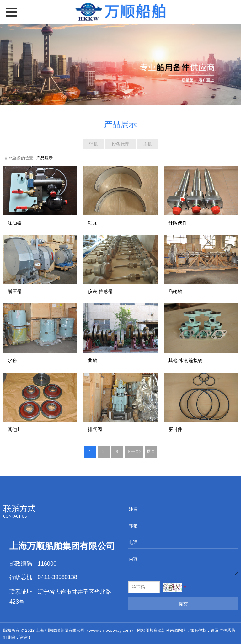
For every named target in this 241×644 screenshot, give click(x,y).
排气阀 (95, 429)
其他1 (14, 429)
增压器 (15, 291)
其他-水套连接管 (185, 360)
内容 (133, 559)
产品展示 (45, 158)
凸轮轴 (175, 291)
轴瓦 (93, 223)
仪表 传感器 (100, 291)
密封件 (175, 429)
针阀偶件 (178, 223)
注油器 (15, 223)
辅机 (94, 144)
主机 (147, 144)
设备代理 (120, 144)
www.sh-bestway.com (110, 630)
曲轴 (93, 360)
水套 (12, 360)
